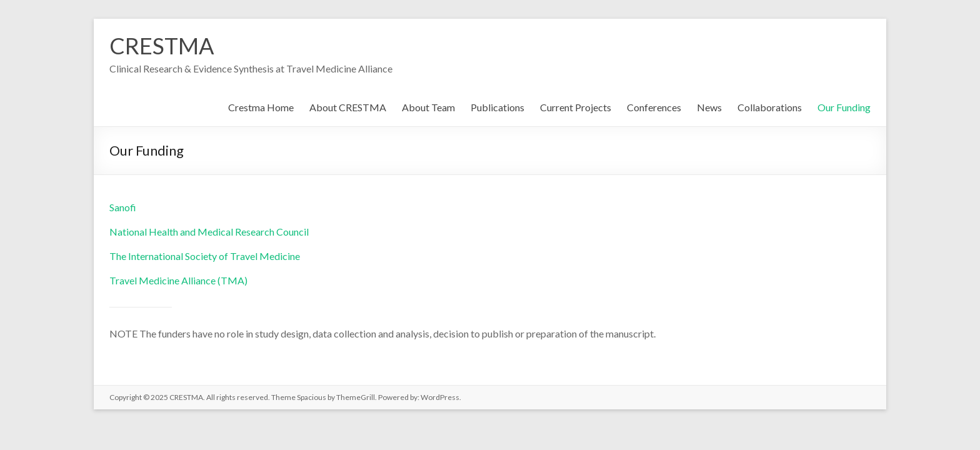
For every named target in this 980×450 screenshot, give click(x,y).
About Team (428, 107)
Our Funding (844, 107)
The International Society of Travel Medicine (205, 256)
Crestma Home (261, 107)
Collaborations (770, 107)
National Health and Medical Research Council (209, 232)
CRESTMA (162, 46)
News (709, 107)
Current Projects (576, 107)
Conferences (654, 107)
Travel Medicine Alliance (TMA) (178, 280)
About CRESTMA (348, 107)
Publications (497, 107)
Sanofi (123, 207)
